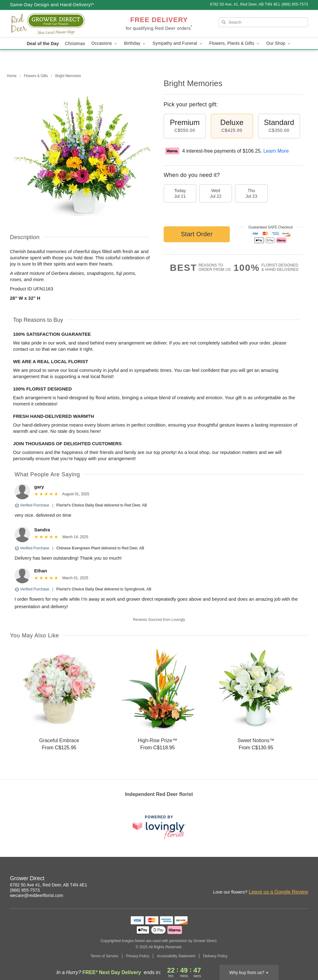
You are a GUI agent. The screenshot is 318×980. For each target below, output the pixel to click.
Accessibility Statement (176, 956)
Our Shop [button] (279, 43)
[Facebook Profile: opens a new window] (290, 879)
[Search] (263, 22)
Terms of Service (104, 956)
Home (12, 76)
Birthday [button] (135, 43)
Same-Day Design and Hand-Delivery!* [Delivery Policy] (52, 5)
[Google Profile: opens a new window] (304, 879)
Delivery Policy (215, 956)
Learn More (276, 151)
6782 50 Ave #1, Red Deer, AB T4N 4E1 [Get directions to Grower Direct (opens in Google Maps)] (49, 885)
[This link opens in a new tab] (159, 827)
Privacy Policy (138, 956)
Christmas (75, 44)
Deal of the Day (43, 44)
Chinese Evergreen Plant (78, 548)
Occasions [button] (105, 43)
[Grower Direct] (55, 24)
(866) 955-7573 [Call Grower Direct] (25, 890)
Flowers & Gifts (36, 76)
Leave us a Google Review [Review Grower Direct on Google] (278, 892)
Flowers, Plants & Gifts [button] (235, 43)
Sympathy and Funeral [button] (178, 43)
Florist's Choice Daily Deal (80, 505)
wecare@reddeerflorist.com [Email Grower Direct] (36, 895)
